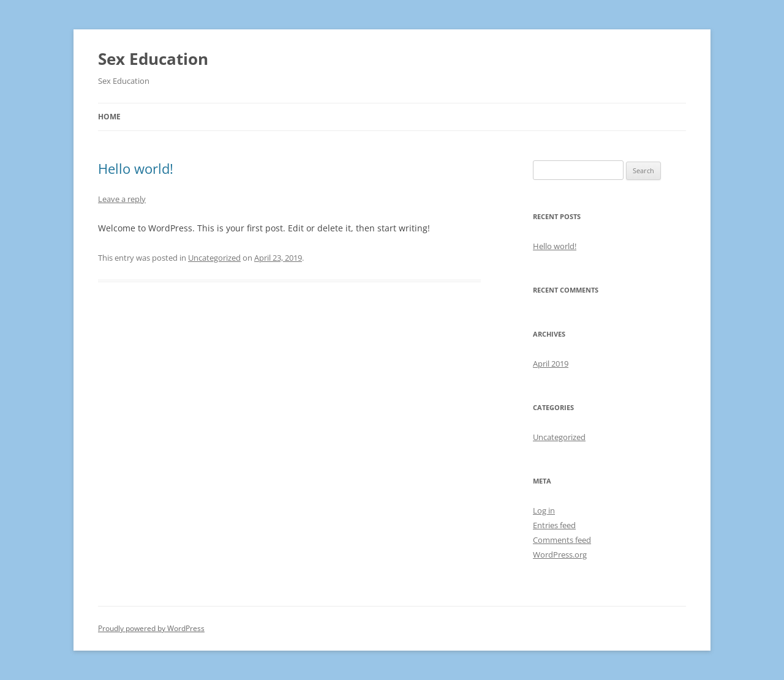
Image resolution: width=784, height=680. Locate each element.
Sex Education (153, 59)
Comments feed (562, 540)
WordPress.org (560, 555)
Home (109, 117)
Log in (544, 510)
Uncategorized (214, 258)
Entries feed (554, 525)
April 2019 (551, 364)
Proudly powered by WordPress (151, 628)
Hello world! (136, 168)
